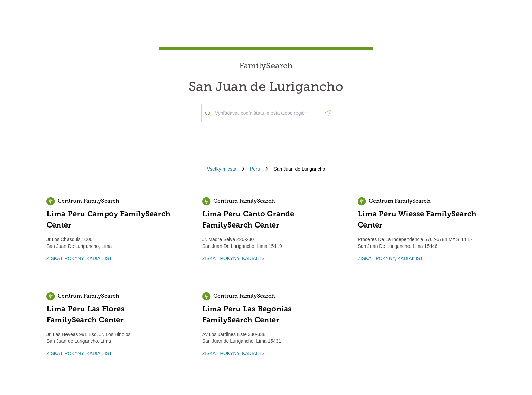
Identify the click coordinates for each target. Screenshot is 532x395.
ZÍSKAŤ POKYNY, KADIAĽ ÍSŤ (79, 258)
